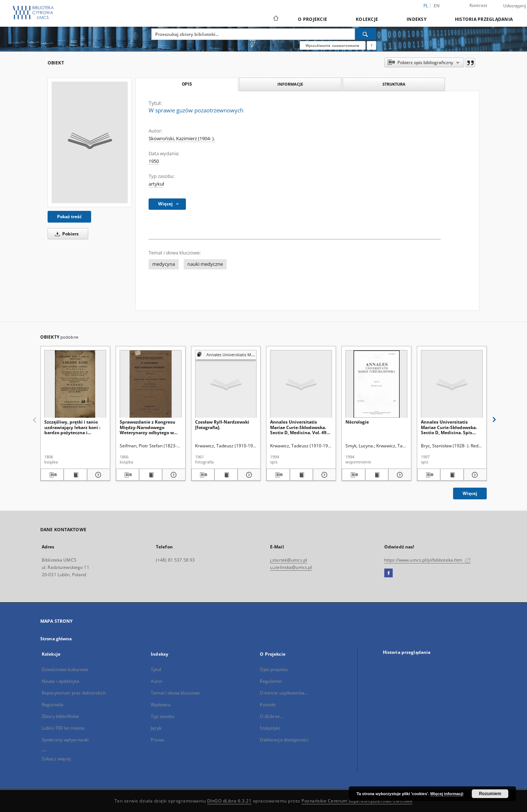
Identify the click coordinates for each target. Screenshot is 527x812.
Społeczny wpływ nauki (65, 740)
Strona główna (56, 639)
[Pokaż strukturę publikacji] (226, 355)
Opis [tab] (187, 84)
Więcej (470, 493)
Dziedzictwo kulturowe (65, 669)
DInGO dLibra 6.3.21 (229, 801)
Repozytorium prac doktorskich (74, 693)
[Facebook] (388, 573)
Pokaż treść (69, 217)
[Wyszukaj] (366, 34)
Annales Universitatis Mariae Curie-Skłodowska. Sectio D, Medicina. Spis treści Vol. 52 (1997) (449, 427)
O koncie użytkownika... (284, 693)
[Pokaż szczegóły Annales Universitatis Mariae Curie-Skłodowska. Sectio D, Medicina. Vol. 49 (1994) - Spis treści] (323, 475)
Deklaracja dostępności (284, 740)
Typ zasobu (162, 716)
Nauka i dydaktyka (61, 681)
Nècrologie (357, 422)
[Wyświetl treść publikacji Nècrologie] (377, 475)
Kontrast (479, 5)
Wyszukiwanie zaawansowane (333, 45)
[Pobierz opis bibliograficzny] (52, 475)
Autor (157, 681)
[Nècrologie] (376, 384)
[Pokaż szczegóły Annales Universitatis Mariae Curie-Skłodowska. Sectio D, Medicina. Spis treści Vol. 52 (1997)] (474, 475)
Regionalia (53, 705)
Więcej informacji (447, 794)
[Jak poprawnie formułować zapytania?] (371, 45)
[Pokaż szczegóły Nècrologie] (399, 475)
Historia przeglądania (484, 19)
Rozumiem (490, 794)
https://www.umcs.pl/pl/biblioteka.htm (427, 560)
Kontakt (268, 705)
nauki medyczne (205, 264)
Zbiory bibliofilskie (60, 716)
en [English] (437, 6)
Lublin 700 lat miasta (63, 728)
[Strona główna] (275, 19)
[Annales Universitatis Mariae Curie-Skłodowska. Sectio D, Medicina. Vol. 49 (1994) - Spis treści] (301, 384)
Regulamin (271, 681)
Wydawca (161, 705)
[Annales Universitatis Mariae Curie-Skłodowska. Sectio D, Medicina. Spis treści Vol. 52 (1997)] (452, 384)
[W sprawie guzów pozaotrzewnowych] (90, 142)
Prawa (157, 740)
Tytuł (156, 669)
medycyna (164, 264)
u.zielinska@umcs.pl (291, 567)
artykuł (156, 184)
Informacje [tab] (290, 84)
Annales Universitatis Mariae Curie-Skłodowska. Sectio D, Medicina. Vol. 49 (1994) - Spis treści (298, 427)
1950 (154, 161)
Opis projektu (274, 669)
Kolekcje (367, 19)
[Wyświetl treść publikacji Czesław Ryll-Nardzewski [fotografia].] (226, 475)
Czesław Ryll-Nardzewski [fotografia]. (222, 424)
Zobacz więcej (56, 759)
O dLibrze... (271, 716)
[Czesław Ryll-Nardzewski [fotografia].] (226, 384)
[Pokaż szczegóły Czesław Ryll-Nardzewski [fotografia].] (248, 475)
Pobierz (66, 234)
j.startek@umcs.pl (289, 560)
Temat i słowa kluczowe (175, 693)
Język (156, 728)
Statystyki (270, 728)
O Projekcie (313, 19)
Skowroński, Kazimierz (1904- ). (182, 139)
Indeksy (416, 19)
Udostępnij (515, 6)
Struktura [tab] (394, 84)
